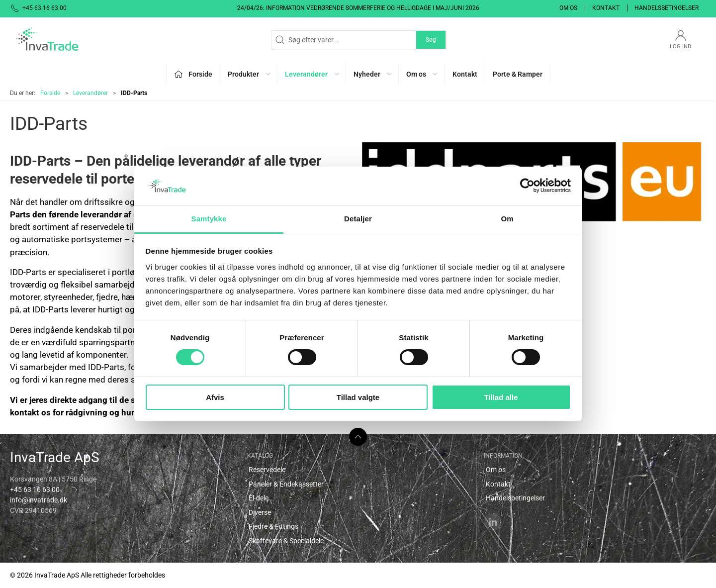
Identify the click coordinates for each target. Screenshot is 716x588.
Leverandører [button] (313, 74)
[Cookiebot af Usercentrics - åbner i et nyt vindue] (527, 186)
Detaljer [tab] (358, 219)
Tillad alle (501, 397)
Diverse (260, 512)
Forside (50, 93)
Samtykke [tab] (209, 219)
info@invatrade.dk (39, 500)
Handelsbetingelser (667, 8)
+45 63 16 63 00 (35, 490)
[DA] (47, 40)
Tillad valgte (358, 397)
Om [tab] (507, 219)
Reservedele (267, 470)
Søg (431, 40)
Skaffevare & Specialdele (286, 541)
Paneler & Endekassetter (286, 484)
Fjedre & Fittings (273, 526)
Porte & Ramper (518, 74)
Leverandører (90, 93)
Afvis (215, 397)
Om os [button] (422, 74)
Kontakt (606, 8)
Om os (568, 8)
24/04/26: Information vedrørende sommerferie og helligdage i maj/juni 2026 (358, 8)
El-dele (259, 498)
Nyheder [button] (373, 74)
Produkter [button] (250, 74)
